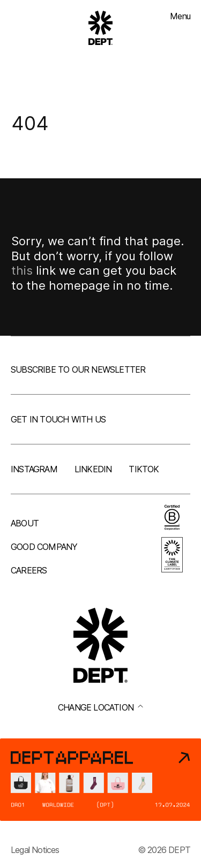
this (22, 270)
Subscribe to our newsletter (78, 369)
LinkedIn (93, 469)
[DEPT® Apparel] (100, 780)
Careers (29, 570)
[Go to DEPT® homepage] (101, 28)
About (25, 523)
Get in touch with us (58, 419)
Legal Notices (35, 850)
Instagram (34, 469)
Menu (180, 16)
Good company (44, 547)
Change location (100, 707)
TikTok (144, 469)
